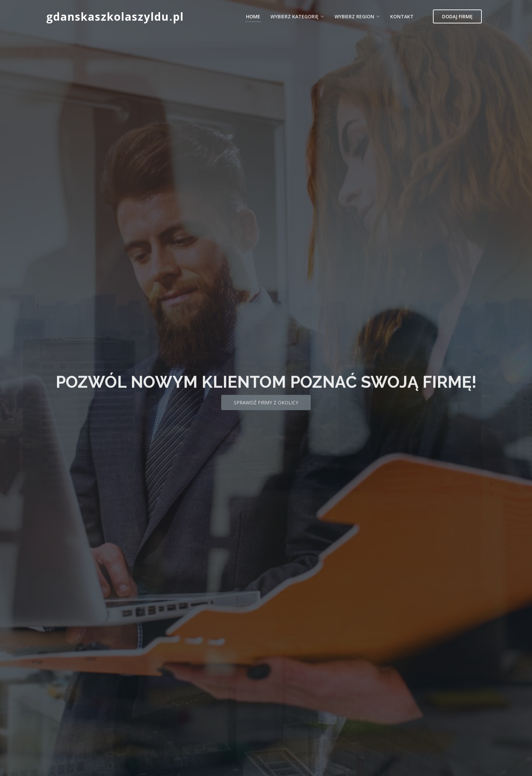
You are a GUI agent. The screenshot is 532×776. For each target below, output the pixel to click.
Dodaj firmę (457, 16)
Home (253, 16)
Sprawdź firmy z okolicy (266, 410)
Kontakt (402, 16)
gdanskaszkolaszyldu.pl (115, 16)
